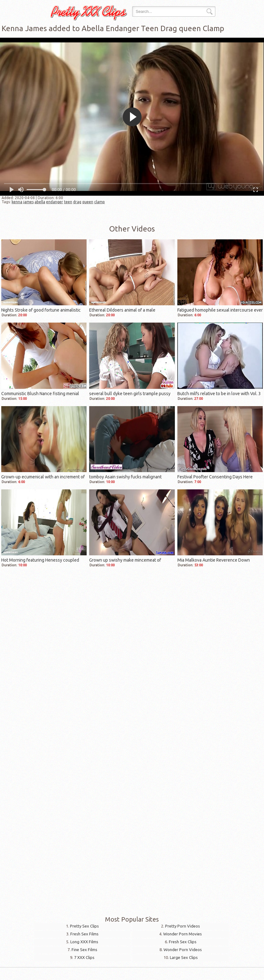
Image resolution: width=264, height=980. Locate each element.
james (28, 202)
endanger (55, 202)
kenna (17, 202)
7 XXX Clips (84, 957)
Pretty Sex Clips (84, 926)
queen (88, 202)
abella (40, 202)
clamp (100, 202)
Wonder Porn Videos (183, 950)
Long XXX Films (84, 942)
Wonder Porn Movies (183, 934)
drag (77, 202)
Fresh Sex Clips (183, 942)
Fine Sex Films (84, 950)
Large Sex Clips (184, 957)
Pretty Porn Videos (183, 926)
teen (68, 202)
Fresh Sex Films (84, 934)
